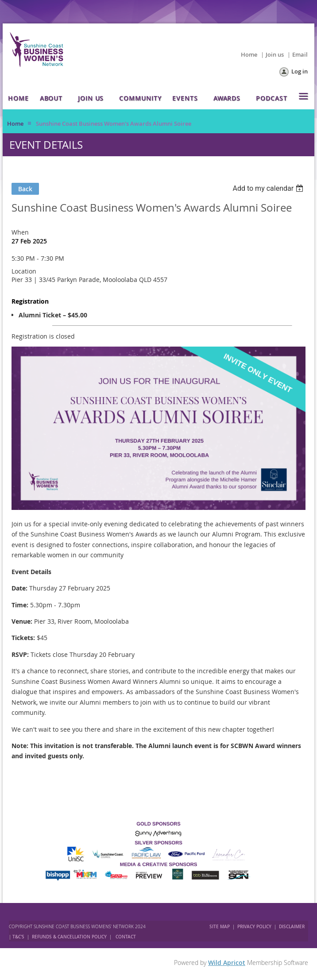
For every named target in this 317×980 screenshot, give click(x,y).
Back (25, 189)
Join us (275, 54)
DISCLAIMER (292, 927)
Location (24, 271)
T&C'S (18, 937)
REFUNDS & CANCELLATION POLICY (70, 937)
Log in (300, 71)
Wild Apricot (227, 963)
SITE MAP (220, 927)
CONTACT (126, 937)
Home (249, 54)
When (20, 232)
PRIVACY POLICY (254, 927)
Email (300, 54)
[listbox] (269, 188)
